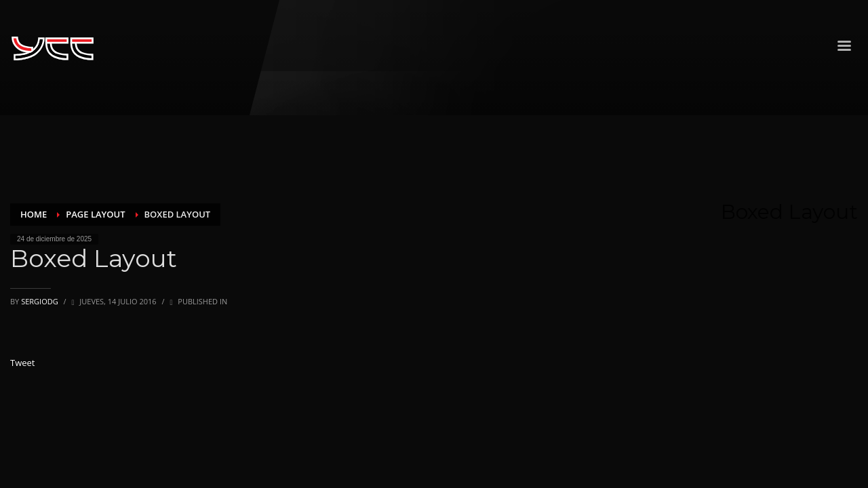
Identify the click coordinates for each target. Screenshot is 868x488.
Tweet (22, 363)
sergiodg (40, 301)
